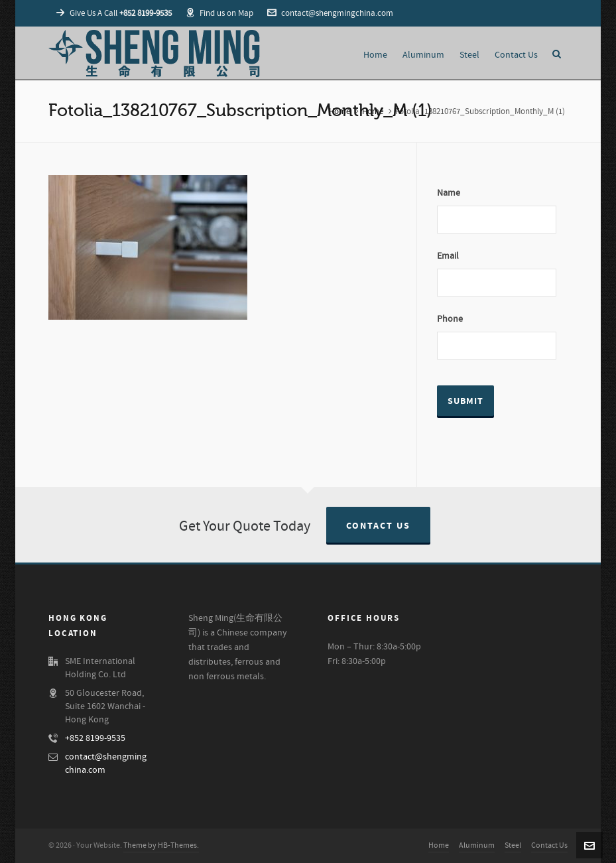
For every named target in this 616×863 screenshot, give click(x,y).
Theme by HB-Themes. (161, 845)
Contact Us (378, 526)
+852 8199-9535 (95, 738)
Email (448, 256)
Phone (450, 319)
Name (449, 193)
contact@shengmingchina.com (330, 13)
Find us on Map (219, 13)
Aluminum (477, 845)
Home (339, 111)
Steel (513, 845)
